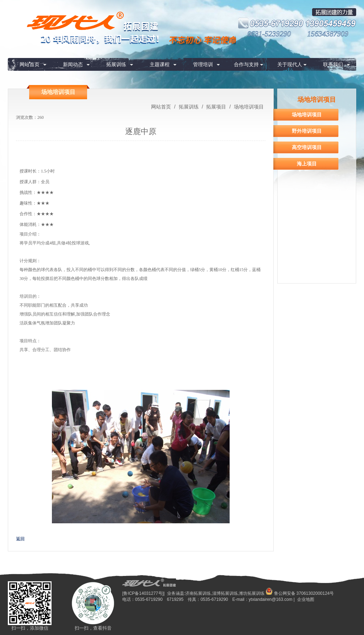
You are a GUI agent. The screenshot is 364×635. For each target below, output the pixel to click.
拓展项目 (216, 107)
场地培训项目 (248, 107)
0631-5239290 (269, 34)
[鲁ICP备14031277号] (143, 593)
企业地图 (306, 599)
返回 (20, 539)
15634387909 (328, 34)
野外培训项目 (307, 131)
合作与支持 (246, 64)
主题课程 (160, 64)
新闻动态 (73, 64)
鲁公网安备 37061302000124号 (300, 593)
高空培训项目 (307, 147)
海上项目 (307, 164)
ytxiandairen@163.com (271, 599)
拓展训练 (116, 64)
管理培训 (203, 64)
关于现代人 (290, 64)
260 (41, 117)
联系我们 (333, 64)
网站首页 (30, 64)
